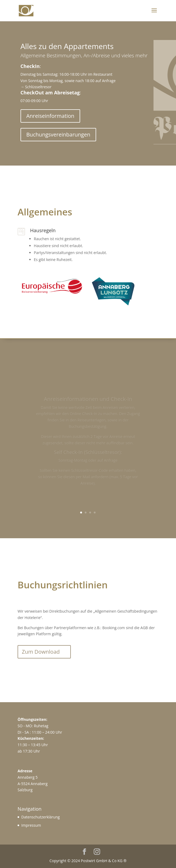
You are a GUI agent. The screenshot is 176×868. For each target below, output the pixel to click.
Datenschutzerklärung (40, 817)
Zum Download (41, 652)
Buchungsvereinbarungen (58, 134)
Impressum (31, 825)
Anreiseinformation (50, 116)
